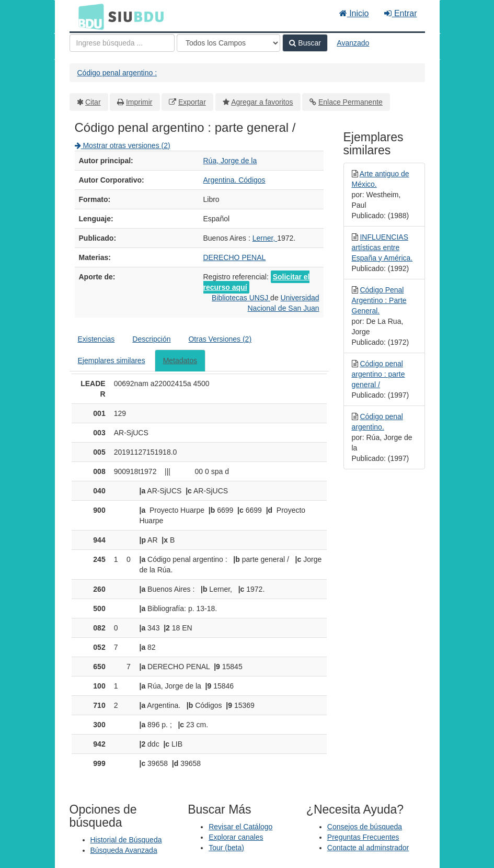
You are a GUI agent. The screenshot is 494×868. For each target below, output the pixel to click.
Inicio (354, 13)
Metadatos (180, 360)
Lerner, (265, 238)
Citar (93, 102)
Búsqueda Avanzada (124, 850)
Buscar (305, 43)
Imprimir (139, 102)
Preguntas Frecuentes (363, 837)
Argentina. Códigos (234, 180)
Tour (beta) (226, 848)
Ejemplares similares (112, 360)
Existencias (96, 339)
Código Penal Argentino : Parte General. (379, 300)
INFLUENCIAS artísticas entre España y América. (382, 247)
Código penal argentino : (117, 73)
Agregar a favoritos (262, 102)
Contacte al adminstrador (368, 848)
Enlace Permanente (351, 102)
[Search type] (228, 43)
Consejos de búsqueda (365, 827)
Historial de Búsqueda (126, 840)
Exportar (192, 102)
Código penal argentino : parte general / (378, 374)
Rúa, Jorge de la (230, 161)
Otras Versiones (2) (220, 339)
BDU (88, 16)
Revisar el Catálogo (240, 827)
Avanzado (353, 43)
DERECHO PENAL (235, 257)
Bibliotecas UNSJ (241, 298)
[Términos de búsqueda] (122, 43)
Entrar (400, 13)
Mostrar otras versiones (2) (123, 145)
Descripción (151, 339)
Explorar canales (236, 837)
